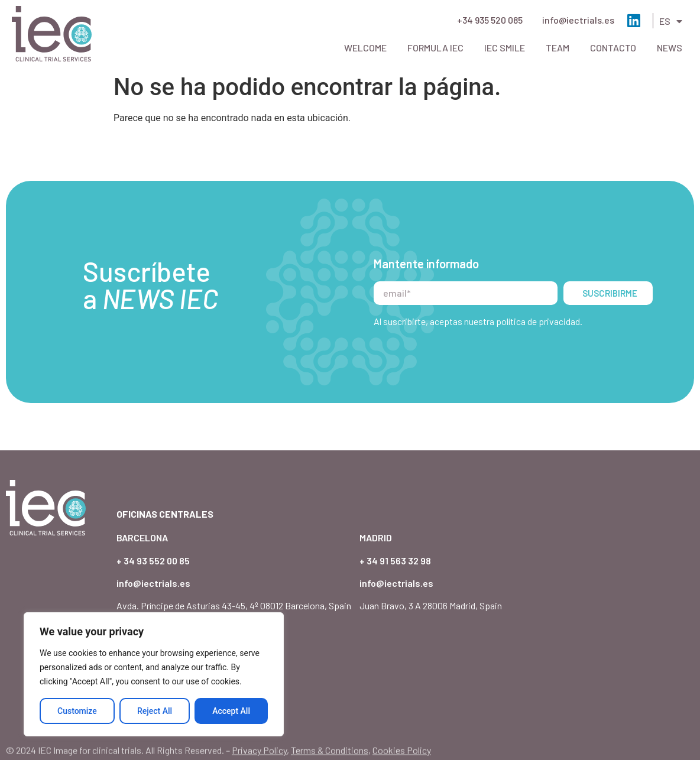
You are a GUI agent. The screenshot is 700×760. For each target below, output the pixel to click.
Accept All (231, 711)
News (670, 48)
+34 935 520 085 (490, 20)
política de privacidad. (539, 321)
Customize (77, 711)
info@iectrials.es (578, 20)
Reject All (155, 711)
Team (558, 48)
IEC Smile (505, 48)
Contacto (613, 48)
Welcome (365, 48)
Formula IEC (435, 48)
